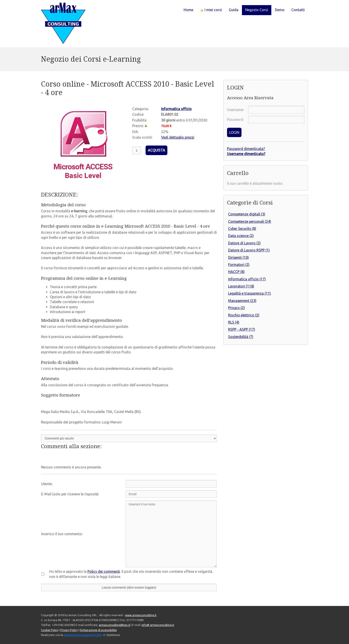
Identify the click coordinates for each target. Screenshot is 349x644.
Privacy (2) (236, 308)
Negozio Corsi (257, 10)
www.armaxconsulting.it (141, 615)
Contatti (298, 10)
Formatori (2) (239, 265)
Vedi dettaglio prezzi (178, 137)
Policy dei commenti (104, 571)
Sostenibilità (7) (241, 337)
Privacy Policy (69, 630)
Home (188, 10)
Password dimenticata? (246, 149)
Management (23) (242, 301)
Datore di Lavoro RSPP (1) (249, 250)
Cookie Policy (50, 630)
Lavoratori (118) (241, 286)
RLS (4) (234, 322)
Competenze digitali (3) (247, 214)
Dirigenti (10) (238, 257)
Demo (280, 10)
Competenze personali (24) (250, 221)
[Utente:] (171, 484)
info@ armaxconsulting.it (158, 625)
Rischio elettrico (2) (244, 315)
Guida (234, 10)
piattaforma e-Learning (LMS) (83, 635)
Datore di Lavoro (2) (244, 243)
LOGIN (234, 132)
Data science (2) (241, 236)
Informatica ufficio (176, 109)
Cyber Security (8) (242, 229)
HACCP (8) (236, 272)
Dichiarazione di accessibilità (98, 630)
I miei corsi (211, 10)
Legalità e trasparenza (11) (250, 293)
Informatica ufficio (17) (247, 279)
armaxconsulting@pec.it (115, 625)
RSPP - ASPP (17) (242, 329)
